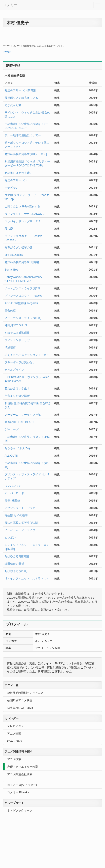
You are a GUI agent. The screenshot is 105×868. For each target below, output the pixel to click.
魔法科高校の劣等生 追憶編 (22, 262)
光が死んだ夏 (13, 105)
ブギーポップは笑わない (20, 362)
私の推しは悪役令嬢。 (19, 173)
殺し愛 (9, 229)
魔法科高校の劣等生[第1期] (22, 523)
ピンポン (10, 538)
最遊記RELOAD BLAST (19, 422)
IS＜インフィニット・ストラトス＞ (27, 578)
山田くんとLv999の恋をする (22, 206)
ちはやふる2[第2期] (17, 556)
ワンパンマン (13, 486)
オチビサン (12, 188)
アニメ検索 (14, 759)
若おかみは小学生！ (17, 388)
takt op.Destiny (14, 255)
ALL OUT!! (11, 456)
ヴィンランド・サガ (17, 340)
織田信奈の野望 (14, 564)
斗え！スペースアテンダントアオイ (27, 355)
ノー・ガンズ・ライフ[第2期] (23, 288)
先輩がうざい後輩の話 (19, 247)
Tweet (7, 52)
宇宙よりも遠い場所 (17, 396)
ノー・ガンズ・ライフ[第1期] (23, 318)
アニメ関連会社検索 (20, 774)
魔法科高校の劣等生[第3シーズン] (26, 154)
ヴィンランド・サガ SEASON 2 (25, 214)
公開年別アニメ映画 (20, 700)
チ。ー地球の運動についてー (23, 135)
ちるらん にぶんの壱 (18, 448)
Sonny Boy (11, 270)
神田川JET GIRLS (16, 325)
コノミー (10, 5)
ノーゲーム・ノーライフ (20, 530)
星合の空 (10, 311)
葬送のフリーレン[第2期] (20, 90)
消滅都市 (10, 347)
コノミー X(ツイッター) (22, 785)
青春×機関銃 (12, 501)
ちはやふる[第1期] (16, 571)
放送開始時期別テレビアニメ (25, 693)
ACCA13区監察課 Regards (21, 303)
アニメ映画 (14, 734)
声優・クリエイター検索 (23, 767)
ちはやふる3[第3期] (17, 333)
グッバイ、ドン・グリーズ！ (23, 221)
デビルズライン (14, 370)
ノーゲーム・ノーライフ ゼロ (23, 415)
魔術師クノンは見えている (21, 98)
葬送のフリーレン (16, 180)
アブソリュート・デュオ (20, 508)
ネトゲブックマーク (20, 810)
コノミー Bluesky (18, 792)
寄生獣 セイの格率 (16, 515)
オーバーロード (14, 493)
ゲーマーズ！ (13, 429)
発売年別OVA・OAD (20, 708)
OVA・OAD (14, 741)
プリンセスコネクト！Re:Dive (24, 296)
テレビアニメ (16, 726)
